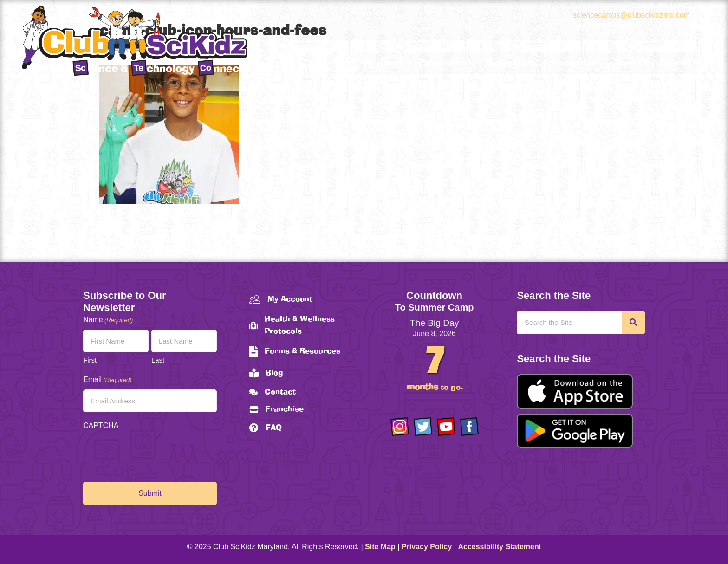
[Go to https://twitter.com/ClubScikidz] (423, 427)
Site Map (380, 547)
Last (158, 360)
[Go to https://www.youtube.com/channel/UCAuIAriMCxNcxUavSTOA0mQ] (446, 427)
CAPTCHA (101, 425)
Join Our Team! (653, 63)
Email (107, 380)
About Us (573, 63)
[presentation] (154, 454)
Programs (442, 63)
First (90, 360)
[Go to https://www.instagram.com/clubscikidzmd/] (400, 427)
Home (383, 63)
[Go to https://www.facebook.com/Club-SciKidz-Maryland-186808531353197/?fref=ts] (469, 427)
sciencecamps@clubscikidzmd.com (631, 15)
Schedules (512, 63)
